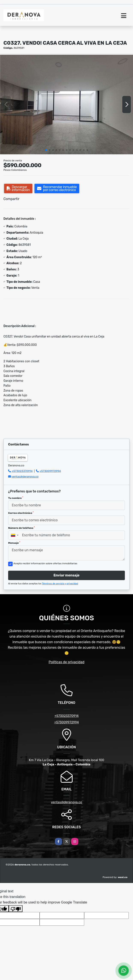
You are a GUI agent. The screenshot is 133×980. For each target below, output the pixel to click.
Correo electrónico (21, 513)
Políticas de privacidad (66, 662)
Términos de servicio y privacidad (60, 584)
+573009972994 (50, 471)
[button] (46, 150)
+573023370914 (22, 471)
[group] (66, 105)
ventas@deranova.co (25, 477)
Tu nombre (16, 498)
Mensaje (14, 543)
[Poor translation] (16, 909)
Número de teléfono (21, 528)
